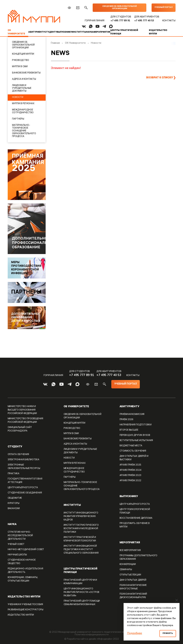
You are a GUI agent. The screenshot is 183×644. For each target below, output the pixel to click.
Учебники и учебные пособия (25, 605)
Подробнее (134, 633)
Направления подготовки (136, 425)
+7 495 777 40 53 (144, 21)
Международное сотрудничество (23, 111)
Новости (18, 97)
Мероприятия (102, 32)
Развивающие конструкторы (26, 610)
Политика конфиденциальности (92, 635)
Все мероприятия (130, 551)
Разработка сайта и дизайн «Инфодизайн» (90, 639)
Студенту (51, 32)
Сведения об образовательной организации (119, 8)
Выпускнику (64, 32)
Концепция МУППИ (23, 54)
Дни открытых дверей (133, 580)
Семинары (126, 570)
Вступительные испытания (136, 441)
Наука (90, 32)
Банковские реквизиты (26, 73)
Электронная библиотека (24, 460)
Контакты (169, 21)
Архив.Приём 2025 (130, 465)
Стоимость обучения (133, 451)
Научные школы (17, 555)
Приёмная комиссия (132, 414)
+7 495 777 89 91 (120, 21)
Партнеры (18, 119)
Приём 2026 (127, 420)
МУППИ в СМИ (20, 67)
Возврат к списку (160, 78)
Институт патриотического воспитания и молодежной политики (81, 529)
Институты (79, 32)
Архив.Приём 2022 (130, 481)
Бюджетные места (131, 446)
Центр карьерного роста (23, 488)
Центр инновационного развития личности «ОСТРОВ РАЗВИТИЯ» (82, 592)
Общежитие (15, 498)
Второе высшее (129, 430)
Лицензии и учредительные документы (22, 88)
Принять (168, 633)
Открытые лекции (130, 575)
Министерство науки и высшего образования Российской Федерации (22, 410)
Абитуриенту (36, 32)
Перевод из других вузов (135, 435)
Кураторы (14, 503)
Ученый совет (16, 544)
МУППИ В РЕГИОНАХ (23, 104)
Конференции (128, 565)
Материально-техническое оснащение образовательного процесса (24, 131)
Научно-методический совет (26, 550)
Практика (14, 474)
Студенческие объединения (25, 493)
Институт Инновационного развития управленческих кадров (81, 517)
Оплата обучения (18, 455)
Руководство (21, 60)
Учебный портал (163, 8)
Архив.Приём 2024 (130, 470)
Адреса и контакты (24, 79)
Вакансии (14, 509)
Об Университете (16, 32)
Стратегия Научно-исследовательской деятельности (20, 536)
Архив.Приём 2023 (130, 476)
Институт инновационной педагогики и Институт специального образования (81, 550)
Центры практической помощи (124, 32)
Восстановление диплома (136, 518)
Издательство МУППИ (158, 32)
